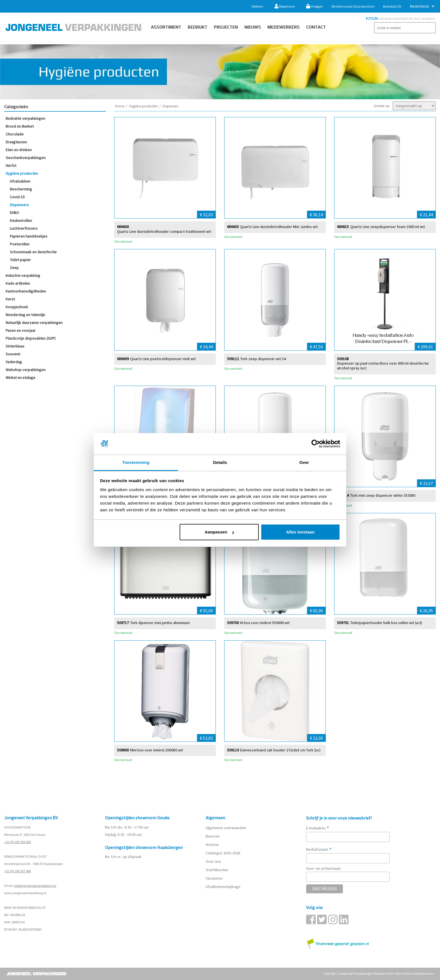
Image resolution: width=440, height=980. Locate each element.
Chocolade (15, 134)
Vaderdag (14, 362)
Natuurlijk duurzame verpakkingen (34, 323)
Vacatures (215, 878)
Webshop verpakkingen (26, 370)
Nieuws (253, 27)
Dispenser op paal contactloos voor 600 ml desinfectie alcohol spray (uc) (383, 365)
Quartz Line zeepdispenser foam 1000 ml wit (388, 226)
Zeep (14, 268)
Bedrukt (198, 27)
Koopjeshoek (17, 307)
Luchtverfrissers (24, 228)
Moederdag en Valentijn (25, 315)
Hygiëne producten (22, 173)
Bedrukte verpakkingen (25, 118)
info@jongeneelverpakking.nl (35, 886)
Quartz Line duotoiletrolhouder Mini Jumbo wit (279, 226)
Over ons (213, 861)
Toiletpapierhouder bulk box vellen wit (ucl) (386, 623)
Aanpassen (219, 532)
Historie (212, 845)
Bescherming (21, 189)
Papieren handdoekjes (29, 236)
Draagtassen (16, 142)
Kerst (10, 299)
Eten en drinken (19, 150)
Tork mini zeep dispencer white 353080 (383, 495)
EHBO (14, 213)
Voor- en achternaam (324, 868)
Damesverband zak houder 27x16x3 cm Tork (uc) (280, 750)
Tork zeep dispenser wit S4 (263, 359)
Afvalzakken (20, 181)
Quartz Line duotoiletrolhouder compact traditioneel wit (164, 231)
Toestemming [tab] (136, 462)
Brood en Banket (20, 126)
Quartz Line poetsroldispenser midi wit (163, 359)
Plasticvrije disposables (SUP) (31, 338)
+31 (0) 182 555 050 (18, 842)
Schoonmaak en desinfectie (33, 252)
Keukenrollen (21, 220)
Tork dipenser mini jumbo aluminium (160, 623)
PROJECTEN (226, 27)
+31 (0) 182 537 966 (18, 871)
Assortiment (166, 27)
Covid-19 (17, 197)
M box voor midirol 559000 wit (265, 623)
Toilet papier (20, 260)
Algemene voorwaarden (226, 828)
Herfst (11, 165)
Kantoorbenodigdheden (26, 291)
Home (120, 106)
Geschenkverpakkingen (26, 158)
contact (316, 27)
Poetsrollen (20, 244)
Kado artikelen (18, 283)
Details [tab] (220, 462)
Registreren (285, 6)
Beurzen (213, 836)
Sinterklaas (15, 346)
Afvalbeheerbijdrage (224, 887)
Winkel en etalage (20, 378)
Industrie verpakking (23, 275)
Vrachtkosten (217, 870)
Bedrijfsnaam (319, 849)
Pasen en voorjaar (21, 330)
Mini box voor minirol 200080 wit (157, 750)
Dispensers (19, 205)
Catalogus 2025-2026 (223, 853)
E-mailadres (318, 828)
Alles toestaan (301, 532)
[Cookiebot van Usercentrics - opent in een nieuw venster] (316, 444)
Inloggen (315, 6)
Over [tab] (304, 462)
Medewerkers (284, 27)
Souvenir (13, 354)
